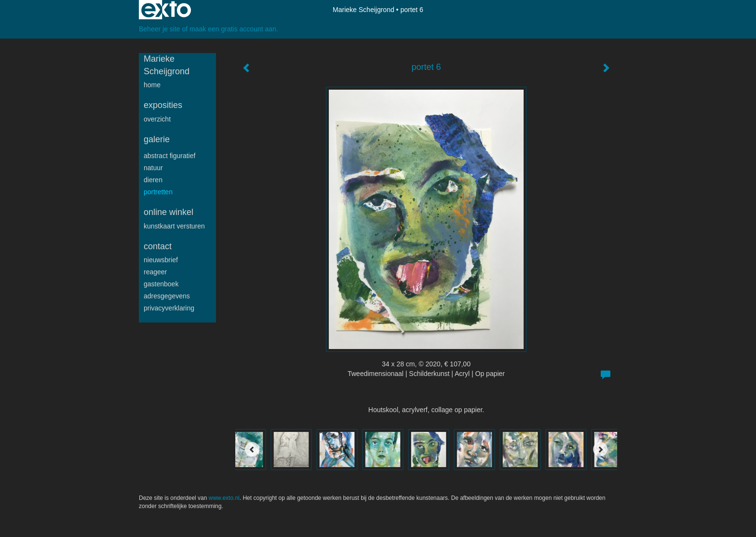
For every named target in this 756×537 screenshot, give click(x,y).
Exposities (163, 105)
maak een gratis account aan (233, 29)
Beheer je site (160, 29)
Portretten (158, 192)
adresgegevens (167, 296)
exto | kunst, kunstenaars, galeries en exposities (166, 10)
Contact (158, 246)
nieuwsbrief (161, 260)
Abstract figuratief (169, 156)
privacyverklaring (169, 308)
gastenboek (161, 284)
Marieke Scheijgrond (364, 10)
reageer (155, 272)
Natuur (153, 168)
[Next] (600, 449)
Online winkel (169, 212)
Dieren (153, 180)
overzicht (157, 119)
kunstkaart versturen (174, 226)
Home (152, 85)
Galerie (157, 139)
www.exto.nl (224, 498)
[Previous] (252, 449)
